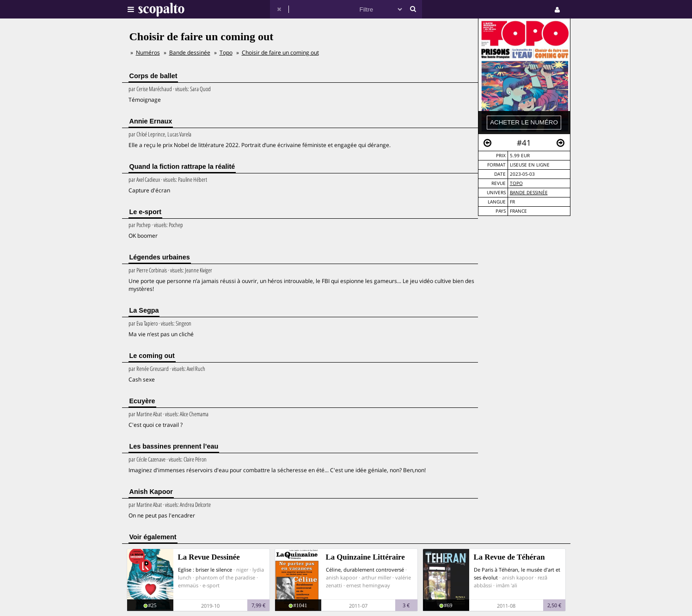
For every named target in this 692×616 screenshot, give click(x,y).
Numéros (148, 52)
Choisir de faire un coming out (280, 52)
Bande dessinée (529, 193)
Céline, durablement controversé (365, 570)
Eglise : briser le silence (205, 570)
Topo (516, 183)
